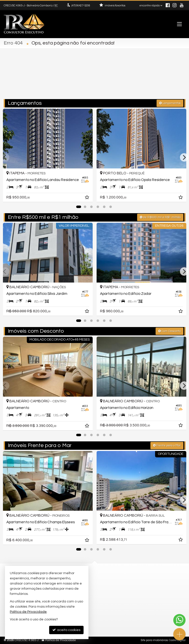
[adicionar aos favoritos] (87, 198)
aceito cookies (66, 630)
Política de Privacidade (61, 640)
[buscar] (174, 79)
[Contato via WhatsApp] (179, 620)
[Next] (184, 157)
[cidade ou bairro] (138, 79)
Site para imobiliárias (154, 640)
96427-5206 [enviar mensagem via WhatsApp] (81, 6)
